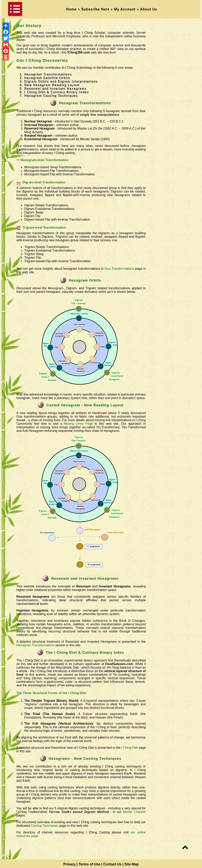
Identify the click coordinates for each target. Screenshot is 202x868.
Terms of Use (89, 864)
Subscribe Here (95, 9)
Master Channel (134, 812)
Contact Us (112, 864)
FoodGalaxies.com (119, 664)
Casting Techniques (45, 826)
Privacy (70, 864)
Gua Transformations (119, 269)
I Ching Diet (130, 748)
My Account (125, 9)
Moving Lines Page (78, 424)
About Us (150, 9)
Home (71, 9)
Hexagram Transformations (35, 645)
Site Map (132, 864)
